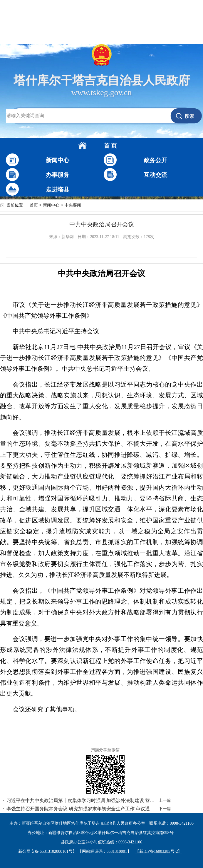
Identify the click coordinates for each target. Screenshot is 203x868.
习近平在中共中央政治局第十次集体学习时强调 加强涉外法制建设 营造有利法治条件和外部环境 (81, 800)
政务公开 (155, 160)
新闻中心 (58, 160)
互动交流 (155, 175)
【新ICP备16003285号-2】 (158, 851)
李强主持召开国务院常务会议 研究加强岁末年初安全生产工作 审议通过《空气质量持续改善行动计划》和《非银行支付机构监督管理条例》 (81, 809)
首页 (34, 205)
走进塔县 (58, 189)
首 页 (110, 146)
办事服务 (58, 175)
